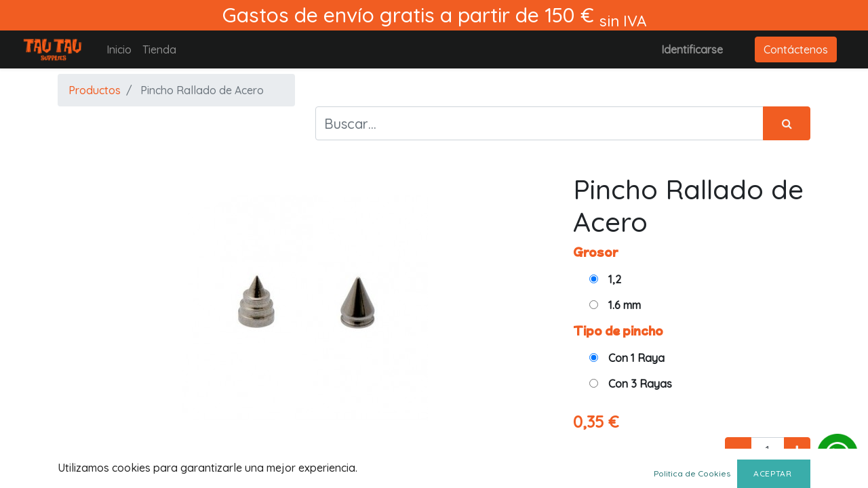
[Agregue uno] (797, 450)
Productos (95, 90)
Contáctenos (796, 49)
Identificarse (692, 49)
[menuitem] (119, 49)
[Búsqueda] (787, 123)
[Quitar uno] (738, 450)
